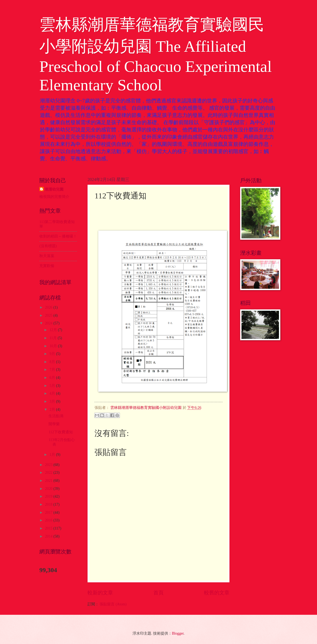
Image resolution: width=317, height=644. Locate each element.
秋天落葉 (47, 256)
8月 (53, 362)
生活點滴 (56, 416)
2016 (49, 520)
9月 (53, 354)
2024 (49, 323)
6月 (53, 378)
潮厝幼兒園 (54, 189)
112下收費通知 (61, 432)
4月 (53, 393)
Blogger (178, 633)
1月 (53, 455)
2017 (49, 512)
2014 (49, 536)
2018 (49, 504)
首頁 (159, 593)
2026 (49, 307)
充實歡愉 (47, 266)
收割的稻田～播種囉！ (58, 236)
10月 (54, 346)
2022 (49, 473)
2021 (49, 481)
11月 (54, 338)
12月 (54, 330)
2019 (49, 496)
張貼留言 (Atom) (113, 604)
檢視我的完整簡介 (54, 197)
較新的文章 (100, 593)
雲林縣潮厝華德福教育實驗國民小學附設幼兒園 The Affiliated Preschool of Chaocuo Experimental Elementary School (156, 55)
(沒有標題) (48, 246)
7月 (53, 370)
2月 (53, 410)
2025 (49, 315)
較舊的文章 (217, 593)
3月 (53, 401)
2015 (49, 528)
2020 (49, 489)
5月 (53, 386)
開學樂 (54, 424)
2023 (49, 465)
